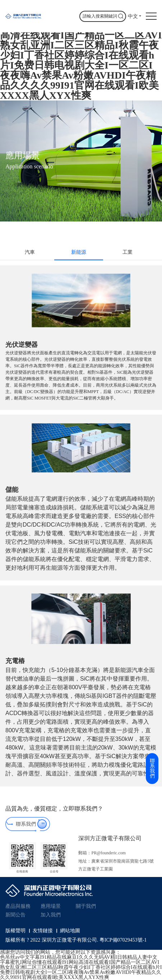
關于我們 (86, 906)
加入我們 (51, 915)
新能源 (79, 252)
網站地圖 (70, 931)
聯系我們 (26, 829)
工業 (128, 252)
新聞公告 (15, 915)
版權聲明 (15, 931)
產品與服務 (18, 906)
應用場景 (51, 906)
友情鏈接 (43, 931)
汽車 (30, 252)
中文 (133, 16)
